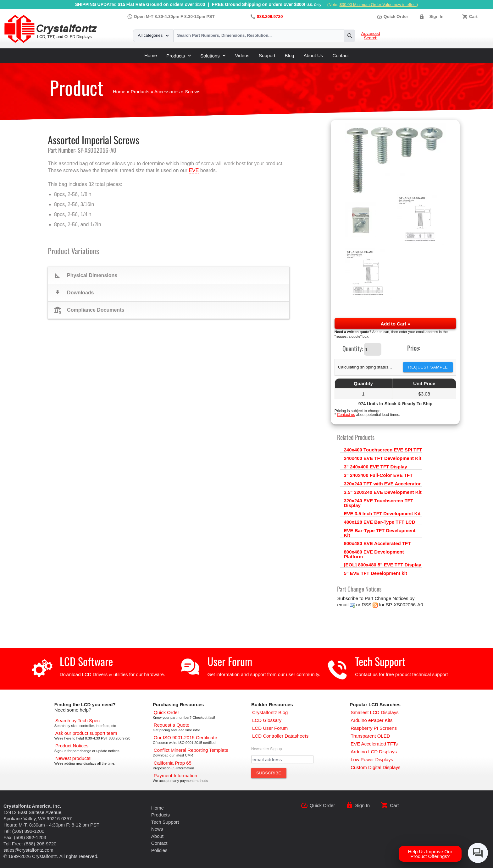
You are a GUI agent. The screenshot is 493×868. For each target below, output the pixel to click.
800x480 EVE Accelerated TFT (377, 543)
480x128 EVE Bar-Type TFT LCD (379, 522)
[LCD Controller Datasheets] (280, 736)
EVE (194, 170)
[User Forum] (270, 728)
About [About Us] (157, 836)
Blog (290, 55)
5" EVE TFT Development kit (375, 573)
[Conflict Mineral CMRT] (191, 750)
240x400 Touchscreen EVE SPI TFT (383, 450)
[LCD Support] (86, 733)
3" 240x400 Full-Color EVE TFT (378, 475)
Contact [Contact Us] (159, 843)
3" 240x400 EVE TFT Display (375, 467)
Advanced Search (371, 36)
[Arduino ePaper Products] (371, 720)
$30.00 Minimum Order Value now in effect (378, 5)
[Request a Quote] (172, 725)
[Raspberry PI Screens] (374, 728)
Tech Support (380, 661)
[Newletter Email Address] (282, 759)
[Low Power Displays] (372, 759)
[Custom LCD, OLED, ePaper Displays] (375, 767)
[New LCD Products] (74, 758)
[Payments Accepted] (175, 775)
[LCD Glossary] (267, 720)
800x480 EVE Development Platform (374, 554)
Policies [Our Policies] (159, 850)
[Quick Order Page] (166, 712)
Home (151, 55)
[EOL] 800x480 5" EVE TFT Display (382, 565)
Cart (473, 16)
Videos (242, 55)
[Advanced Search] (78, 721)
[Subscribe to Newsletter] (269, 773)
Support (267, 55)
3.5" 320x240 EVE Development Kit (382, 492)
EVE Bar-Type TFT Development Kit (379, 533)
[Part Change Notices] (72, 746)
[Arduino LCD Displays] (374, 752)
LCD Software (86, 661)
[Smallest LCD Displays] (375, 712)
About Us (313, 55)
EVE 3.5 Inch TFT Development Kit (382, 513)
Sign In (436, 16)
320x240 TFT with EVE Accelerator (382, 484)
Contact (341, 55)
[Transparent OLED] (370, 736)
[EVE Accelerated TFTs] (374, 744)
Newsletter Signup (266, 749)
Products (179, 56)
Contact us (346, 415)
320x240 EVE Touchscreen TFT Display (378, 503)
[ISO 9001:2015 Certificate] (186, 737)
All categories (153, 35)
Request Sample (428, 367)
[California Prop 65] (173, 763)
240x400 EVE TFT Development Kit (382, 458)
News (157, 829)
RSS (366, 605)
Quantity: (353, 348)
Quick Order (392, 16)
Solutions (213, 56)
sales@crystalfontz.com (28, 850)
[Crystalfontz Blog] (270, 712)
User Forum (230, 661)
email (343, 605)
